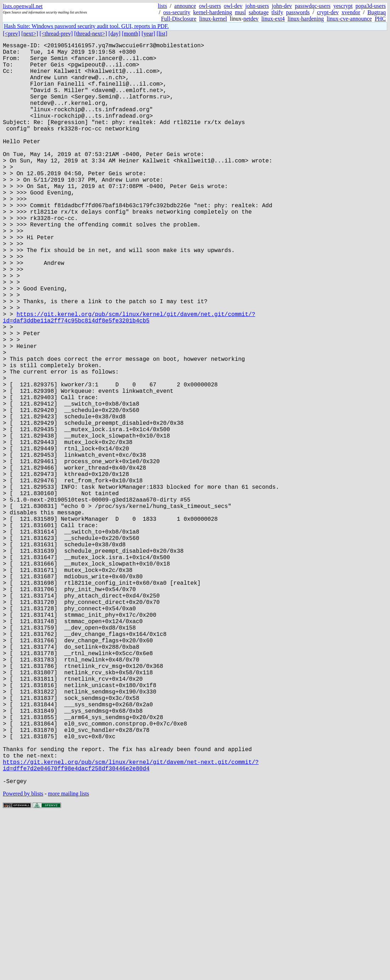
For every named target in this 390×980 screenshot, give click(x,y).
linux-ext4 (273, 19)
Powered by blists (23, 958)
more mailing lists (69, 958)
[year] (148, 34)
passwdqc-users (313, 6)
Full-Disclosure (179, 19)
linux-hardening (306, 19)
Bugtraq (377, 12)
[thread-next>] (91, 34)
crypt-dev (328, 12)
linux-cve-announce (349, 19)
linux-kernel (213, 19)
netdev (251, 19)
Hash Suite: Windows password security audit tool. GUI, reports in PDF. (86, 26)
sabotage (259, 12)
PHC (380, 19)
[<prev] (11, 34)
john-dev (282, 6)
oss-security (177, 12)
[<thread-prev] (56, 34)
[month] (131, 34)
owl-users (210, 6)
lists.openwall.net (23, 6)
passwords (298, 12)
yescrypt (343, 6)
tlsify (277, 12)
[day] (114, 34)
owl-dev (233, 6)
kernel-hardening (213, 12)
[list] (162, 34)
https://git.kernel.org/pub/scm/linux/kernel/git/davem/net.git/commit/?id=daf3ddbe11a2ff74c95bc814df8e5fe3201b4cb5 (129, 379)
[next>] (30, 34)
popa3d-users (371, 6)
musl (240, 12)
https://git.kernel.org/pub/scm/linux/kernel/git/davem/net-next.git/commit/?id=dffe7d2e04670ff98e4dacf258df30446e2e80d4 (131, 926)
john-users (257, 6)
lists (162, 6)
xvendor (351, 12)
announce (185, 6)
